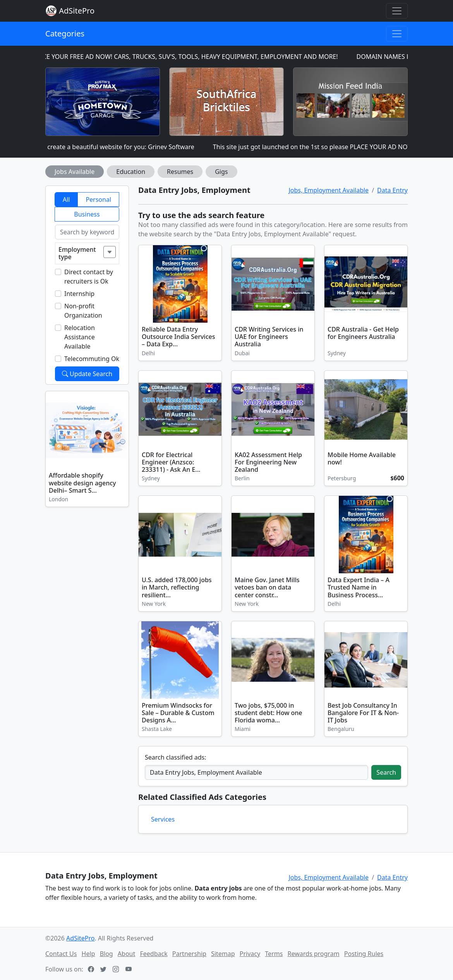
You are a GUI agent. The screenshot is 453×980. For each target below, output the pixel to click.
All (66, 199)
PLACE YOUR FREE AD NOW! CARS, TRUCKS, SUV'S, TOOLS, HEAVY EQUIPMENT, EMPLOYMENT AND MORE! (188, 57)
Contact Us (61, 954)
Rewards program (314, 954)
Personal (98, 199)
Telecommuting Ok (92, 359)
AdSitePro (77, 11)
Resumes (180, 172)
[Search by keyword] (87, 232)
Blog (106, 954)
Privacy (250, 954)
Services (163, 819)
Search (386, 772)
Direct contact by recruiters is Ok (89, 277)
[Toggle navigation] (397, 11)
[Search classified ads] (257, 772)
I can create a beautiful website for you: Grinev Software (117, 147)
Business (87, 214)
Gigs (221, 172)
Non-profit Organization (83, 311)
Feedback (154, 954)
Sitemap (223, 954)
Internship (79, 294)
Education (131, 172)
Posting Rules (364, 954)
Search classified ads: (175, 757)
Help (88, 954)
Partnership (189, 954)
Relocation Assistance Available (80, 337)
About (126, 954)
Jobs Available (75, 172)
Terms (274, 954)
